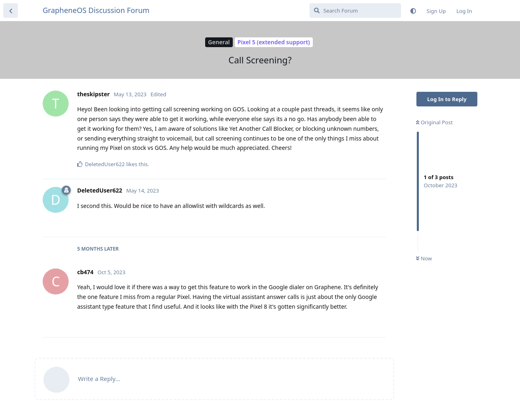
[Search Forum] (355, 11)
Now (424, 258)
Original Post (434, 122)
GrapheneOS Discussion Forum (96, 10)
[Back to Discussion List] (11, 11)
